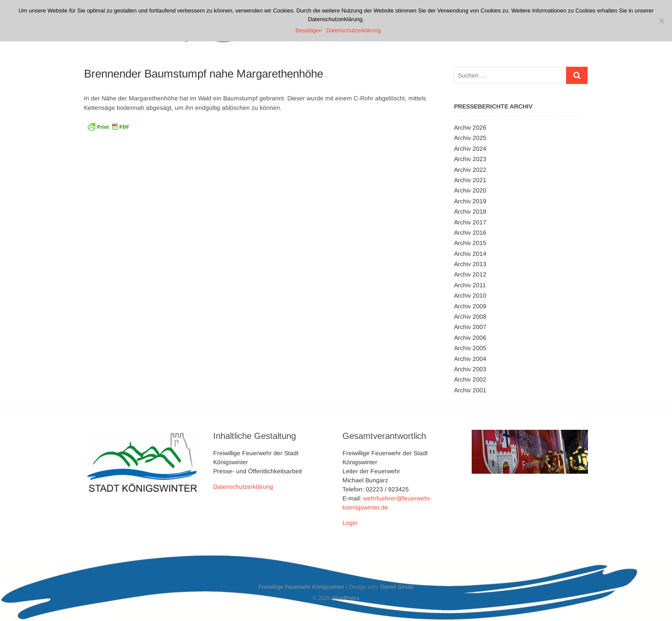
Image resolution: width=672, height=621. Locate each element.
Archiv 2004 (470, 359)
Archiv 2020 (470, 190)
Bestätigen (309, 30)
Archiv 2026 (470, 127)
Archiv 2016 (470, 233)
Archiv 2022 (470, 170)
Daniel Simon (397, 587)
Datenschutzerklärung (243, 487)
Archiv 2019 (470, 201)
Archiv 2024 (470, 149)
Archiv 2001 (470, 390)
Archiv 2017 (470, 222)
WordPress (346, 598)
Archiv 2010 (470, 295)
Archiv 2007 (470, 327)
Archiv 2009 (470, 306)
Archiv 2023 (470, 159)
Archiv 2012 (470, 274)
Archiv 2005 (470, 348)
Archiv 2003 (470, 369)
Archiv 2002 (470, 379)
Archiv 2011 (470, 285)
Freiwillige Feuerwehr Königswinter (301, 587)
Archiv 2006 (470, 338)
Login (350, 523)
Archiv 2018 (470, 211)
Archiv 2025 (470, 138)
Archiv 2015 (470, 243)
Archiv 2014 (470, 254)
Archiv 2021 (470, 180)
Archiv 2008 (470, 317)
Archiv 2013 (470, 264)
